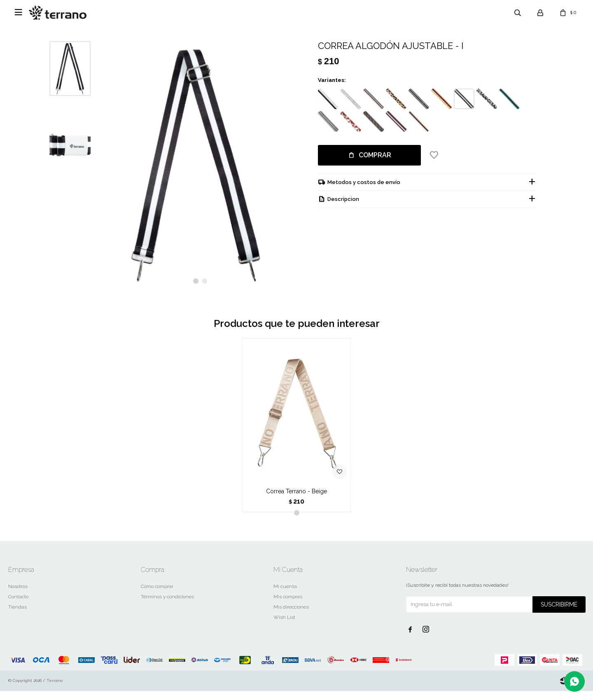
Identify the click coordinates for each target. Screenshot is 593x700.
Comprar (375, 155)
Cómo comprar (157, 595)
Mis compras (288, 606)
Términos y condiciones (167, 606)
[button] (196, 290)
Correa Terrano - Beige (296, 500)
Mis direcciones (291, 616)
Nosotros (18, 595)
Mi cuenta (285, 595)
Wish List (284, 626)
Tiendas (18, 616)
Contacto (18, 606)
